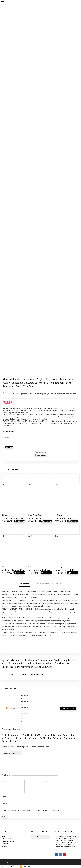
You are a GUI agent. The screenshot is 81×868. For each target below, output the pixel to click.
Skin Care (69, 394)
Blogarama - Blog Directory (10, 866)
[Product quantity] (16, 444)
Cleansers (30, 394)
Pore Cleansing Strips (59, 394)
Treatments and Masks (39, 395)
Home (4, 836)
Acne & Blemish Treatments (19, 394)
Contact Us (5, 844)
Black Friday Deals (35, 515)
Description (25, 584)
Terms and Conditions (9, 841)
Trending (49, 395)
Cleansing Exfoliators (40, 394)
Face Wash (50, 394)
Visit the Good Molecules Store (32, 674)
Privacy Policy (6, 839)
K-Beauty (5, 515)
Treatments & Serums (26, 395)
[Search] (78, 3)
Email (4, 804)
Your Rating (6, 753)
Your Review (7, 775)
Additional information (41, 584)
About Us (5, 846)
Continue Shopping (9, 431)
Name (4, 796)
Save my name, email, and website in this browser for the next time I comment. (32, 810)
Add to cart (9, 447)
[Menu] (3, 3)
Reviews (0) (56, 584)
